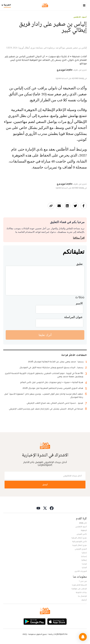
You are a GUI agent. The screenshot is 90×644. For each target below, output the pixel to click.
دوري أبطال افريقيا (79, 538)
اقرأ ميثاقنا (79, 238)
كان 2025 (83, 523)
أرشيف (84, 600)
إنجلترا (84, 553)
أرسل (45, 484)
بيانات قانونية (81, 592)
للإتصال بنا (82, 596)
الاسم (79, 303)
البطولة (84, 530)
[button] (83, 637)
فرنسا (84, 564)
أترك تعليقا (45, 335)
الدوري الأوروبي (81, 549)
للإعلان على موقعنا (79, 589)
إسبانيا (84, 556)
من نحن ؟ (83, 581)
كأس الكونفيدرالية (80, 541)
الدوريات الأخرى (81, 571)
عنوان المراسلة (73, 317)
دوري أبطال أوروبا (80, 545)
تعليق (79, 264)
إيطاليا (84, 560)
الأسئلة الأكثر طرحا (79, 585)
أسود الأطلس (80, 17)
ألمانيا (84, 567)
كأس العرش (82, 534)
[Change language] (7, 5)
